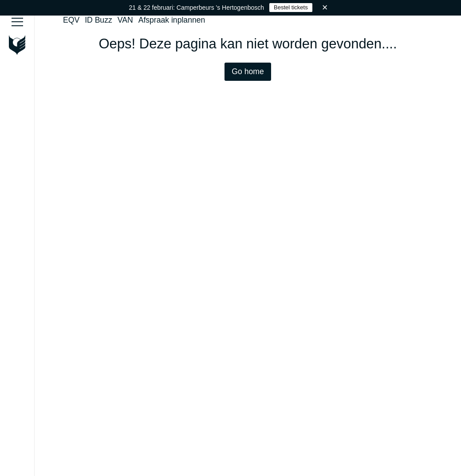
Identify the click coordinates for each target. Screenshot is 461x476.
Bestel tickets (291, 7)
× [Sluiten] (325, 7)
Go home (248, 71)
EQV (71, 20)
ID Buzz (99, 20)
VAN (125, 20)
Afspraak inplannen (172, 20)
